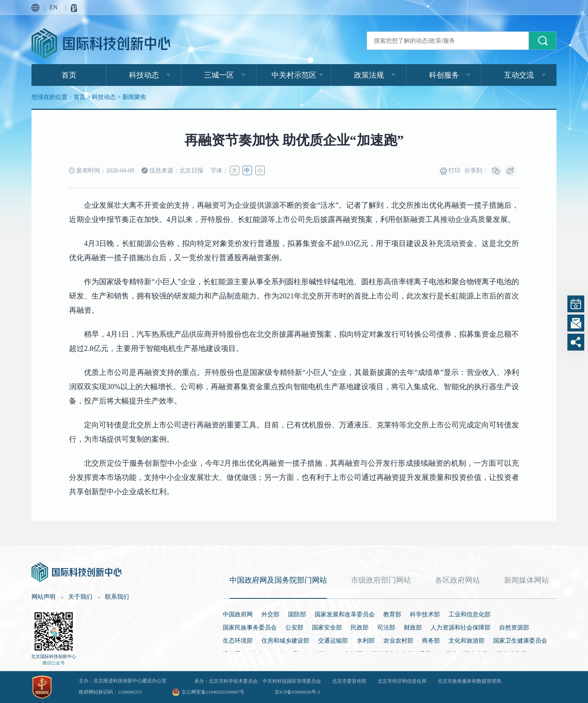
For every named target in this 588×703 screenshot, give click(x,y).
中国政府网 (238, 614)
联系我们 (117, 597)
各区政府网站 (457, 580)
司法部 (386, 627)
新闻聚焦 (134, 97)
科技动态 (144, 75)
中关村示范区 (294, 75)
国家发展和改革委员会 (345, 614)
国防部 (297, 614)
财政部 (413, 627)
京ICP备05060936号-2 (297, 692)
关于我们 (80, 597)
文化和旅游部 (466, 641)
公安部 (294, 627)
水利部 (366, 641)
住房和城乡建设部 (285, 641)
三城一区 (219, 75)
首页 (69, 75)
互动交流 (519, 75)
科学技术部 (425, 614)
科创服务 (444, 75)
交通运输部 (333, 641)
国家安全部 (327, 627)
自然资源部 (514, 627)
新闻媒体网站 (526, 580)
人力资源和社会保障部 (460, 627)
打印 (450, 171)
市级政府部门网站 (381, 580)
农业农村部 (398, 641)
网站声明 (43, 597)
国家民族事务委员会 (250, 627)
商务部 (431, 641)
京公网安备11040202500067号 (213, 692)
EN (53, 7)
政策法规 (369, 75)
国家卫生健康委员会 (520, 641)
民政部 (360, 627)
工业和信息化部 (469, 614)
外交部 (270, 614)
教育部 (392, 614)
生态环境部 (238, 641)
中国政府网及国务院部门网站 (278, 580)
